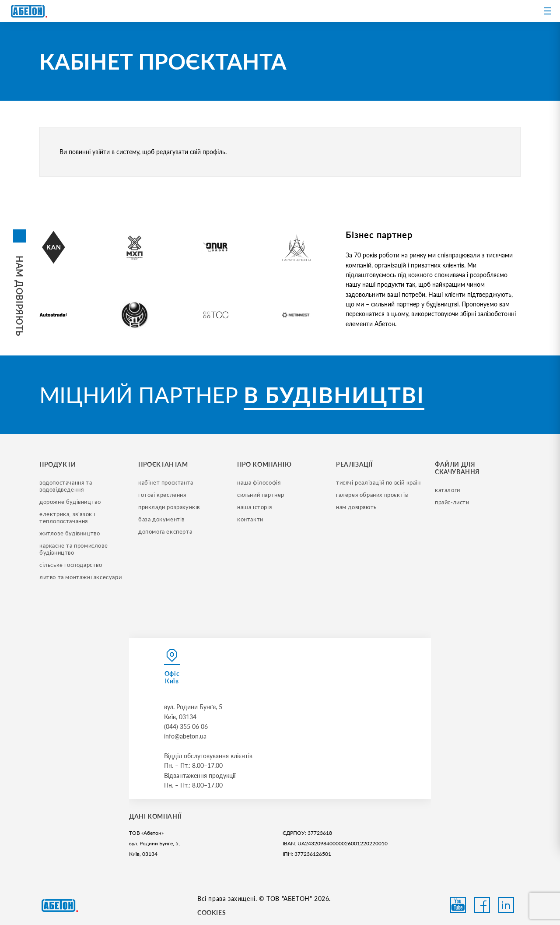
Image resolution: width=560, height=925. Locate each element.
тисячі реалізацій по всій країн (378, 482)
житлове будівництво (70, 533)
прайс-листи (452, 502)
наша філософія (259, 482)
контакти (250, 519)
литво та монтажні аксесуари (80, 577)
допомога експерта (165, 531)
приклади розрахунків (169, 507)
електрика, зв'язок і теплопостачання (68, 517)
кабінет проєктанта (166, 482)
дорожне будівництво (70, 502)
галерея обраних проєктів (372, 495)
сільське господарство (71, 565)
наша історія (254, 507)
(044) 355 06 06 (186, 726)
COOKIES (212, 913)
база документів (161, 519)
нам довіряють (356, 507)
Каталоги (448, 490)
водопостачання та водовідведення (66, 486)
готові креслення (162, 495)
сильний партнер (261, 495)
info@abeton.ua (185, 736)
